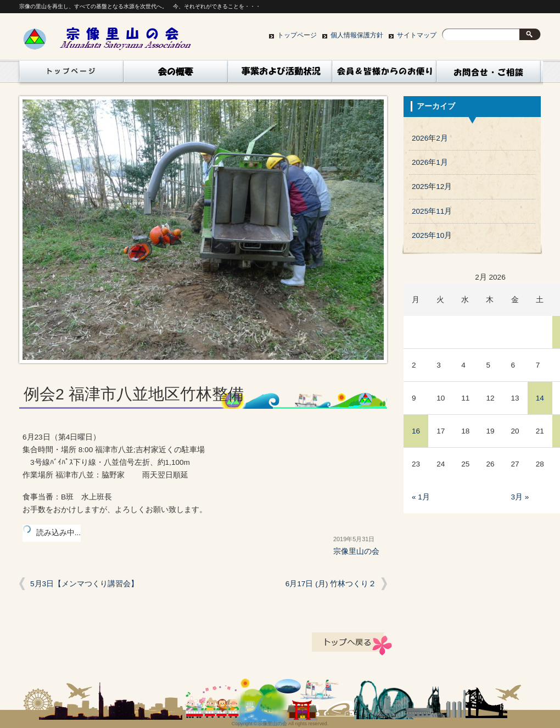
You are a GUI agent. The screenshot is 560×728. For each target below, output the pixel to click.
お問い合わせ (489, 74)
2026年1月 (430, 162)
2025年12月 (432, 187)
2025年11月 (432, 211)
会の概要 (176, 74)
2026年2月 (430, 138)
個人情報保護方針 (357, 35)
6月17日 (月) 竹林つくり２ (331, 584)
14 (540, 398)
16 (416, 431)
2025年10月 (432, 235)
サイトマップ (417, 35)
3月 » (520, 497)
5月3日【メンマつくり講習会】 (84, 584)
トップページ (297, 35)
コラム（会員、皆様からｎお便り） (384, 74)
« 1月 (421, 497)
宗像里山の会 (356, 551)
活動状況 (280, 74)
